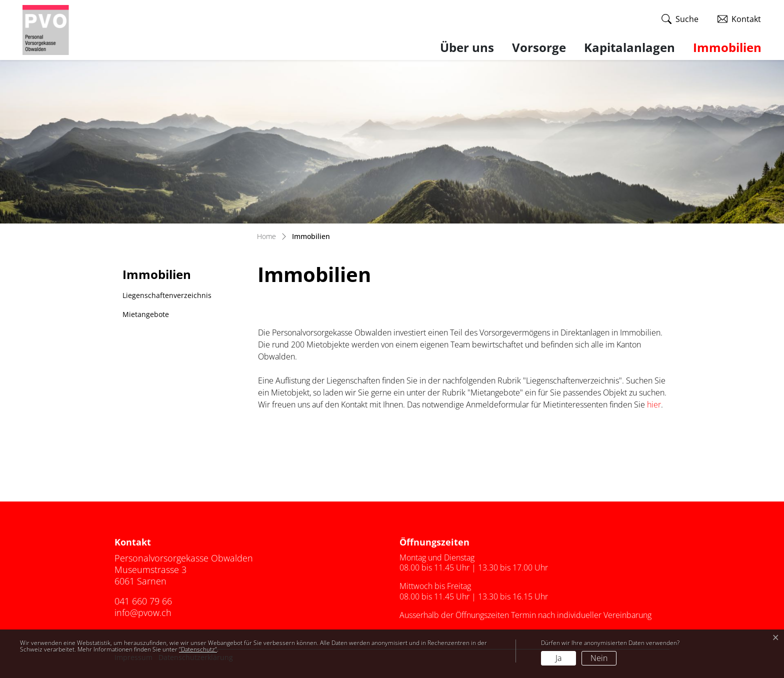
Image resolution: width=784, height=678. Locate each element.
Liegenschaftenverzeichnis (167, 295)
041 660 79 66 (143, 601)
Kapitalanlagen (629, 47)
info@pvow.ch (143, 612)
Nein (599, 658)
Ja (558, 658)
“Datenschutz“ (198, 649)
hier (654, 404)
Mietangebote (146, 314)
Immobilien (727, 47)
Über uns (467, 47)
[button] (680, 19)
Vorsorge (539, 47)
